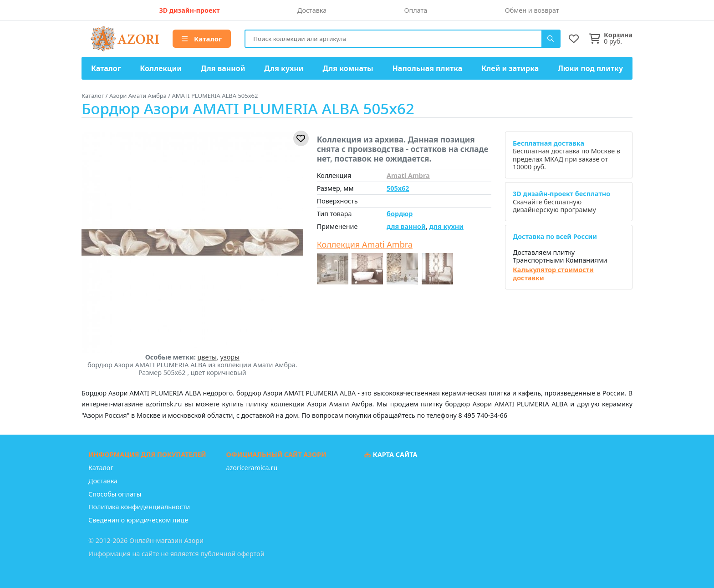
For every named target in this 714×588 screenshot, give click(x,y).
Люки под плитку (590, 68)
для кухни (446, 226)
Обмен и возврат (532, 10)
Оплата (416, 10)
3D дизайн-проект (189, 10)
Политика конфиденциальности (139, 507)
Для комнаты (348, 68)
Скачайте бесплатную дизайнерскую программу (561, 202)
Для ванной (223, 68)
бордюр (400, 214)
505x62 (398, 188)
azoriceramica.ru (252, 468)
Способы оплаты (115, 494)
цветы (207, 357)
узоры (230, 357)
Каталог (202, 39)
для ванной (406, 226)
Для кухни (284, 68)
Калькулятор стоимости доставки (553, 274)
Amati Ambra (408, 175)
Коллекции (161, 68)
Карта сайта (391, 454)
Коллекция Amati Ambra (365, 245)
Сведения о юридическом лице (138, 520)
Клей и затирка (510, 68)
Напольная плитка (428, 68)
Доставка (312, 10)
